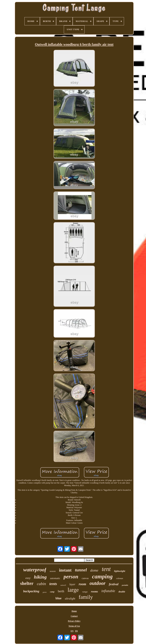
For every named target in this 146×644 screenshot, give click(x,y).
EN (72, 631)
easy (28, 578)
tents (53, 584)
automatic (55, 578)
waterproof (35, 570)
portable (125, 585)
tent (106, 569)
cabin (41, 584)
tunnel (81, 570)
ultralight (70, 599)
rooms (94, 592)
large (73, 590)
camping (102, 576)
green (45, 592)
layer (72, 584)
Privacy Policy (74, 621)
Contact (74, 616)
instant (65, 570)
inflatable (108, 591)
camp (52, 592)
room (82, 584)
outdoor (97, 583)
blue (59, 598)
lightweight (120, 571)
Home (74, 611)
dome (94, 570)
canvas (85, 578)
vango (85, 592)
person (71, 577)
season (53, 571)
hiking (40, 577)
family (86, 597)
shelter (27, 583)
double (122, 592)
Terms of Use (74, 626)
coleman (120, 578)
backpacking (31, 591)
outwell (63, 585)
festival (114, 584)
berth (61, 591)
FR (76, 631)
